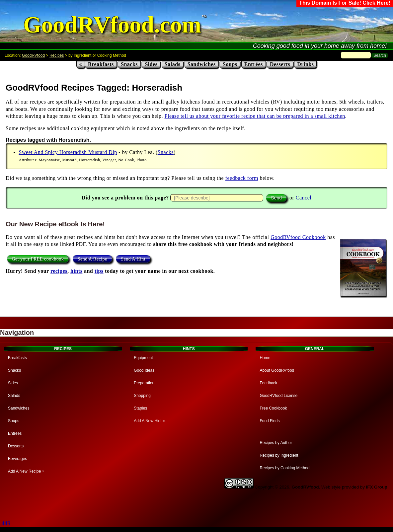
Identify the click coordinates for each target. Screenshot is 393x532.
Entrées (254, 64)
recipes (59, 271)
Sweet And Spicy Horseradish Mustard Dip (68, 152)
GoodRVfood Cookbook (298, 237)
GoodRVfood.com (112, 25)
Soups (230, 64)
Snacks (129, 64)
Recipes (57, 55)
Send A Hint (133, 259)
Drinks (305, 64)
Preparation (144, 383)
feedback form (242, 178)
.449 (5, 524)
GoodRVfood (33, 55)
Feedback (268, 383)
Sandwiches (202, 64)
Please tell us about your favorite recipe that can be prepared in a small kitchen (255, 116)
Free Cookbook (273, 408)
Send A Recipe (92, 259)
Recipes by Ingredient (279, 455)
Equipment (143, 358)
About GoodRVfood (277, 370)
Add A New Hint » (149, 421)
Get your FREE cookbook (38, 259)
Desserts (280, 64)
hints (76, 271)
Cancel (304, 198)
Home (265, 358)
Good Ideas (144, 370)
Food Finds (270, 421)
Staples (140, 408)
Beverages (17, 459)
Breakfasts (101, 64)
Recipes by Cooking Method (284, 468)
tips (99, 271)
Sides (151, 64)
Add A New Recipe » (26, 471)
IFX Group (377, 487)
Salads (172, 64)
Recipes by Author (276, 443)
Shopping (142, 396)
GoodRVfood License (278, 396)
